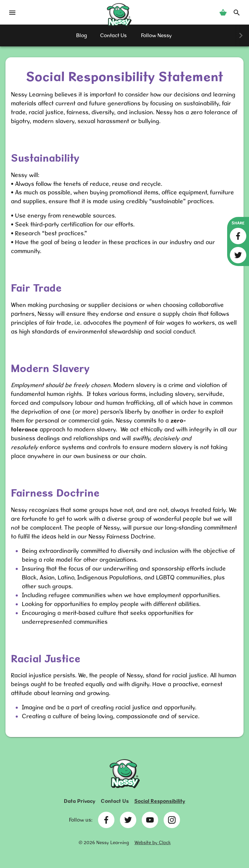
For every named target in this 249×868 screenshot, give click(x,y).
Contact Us (115, 801)
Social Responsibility (160, 801)
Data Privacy (80, 801)
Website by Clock (153, 842)
